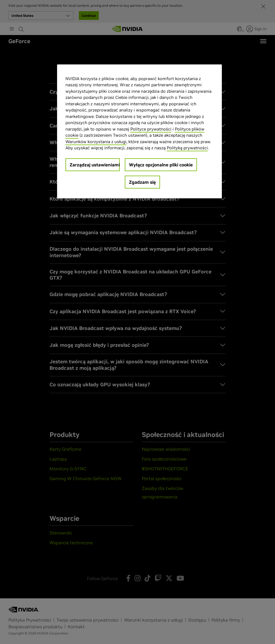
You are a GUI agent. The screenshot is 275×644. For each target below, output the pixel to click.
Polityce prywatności (151, 129)
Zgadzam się (142, 182)
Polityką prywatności (187, 148)
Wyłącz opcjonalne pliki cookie (161, 165)
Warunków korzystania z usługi (96, 142)
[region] (140, 131)
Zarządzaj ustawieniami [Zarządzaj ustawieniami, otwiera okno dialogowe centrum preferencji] (95, 165)
